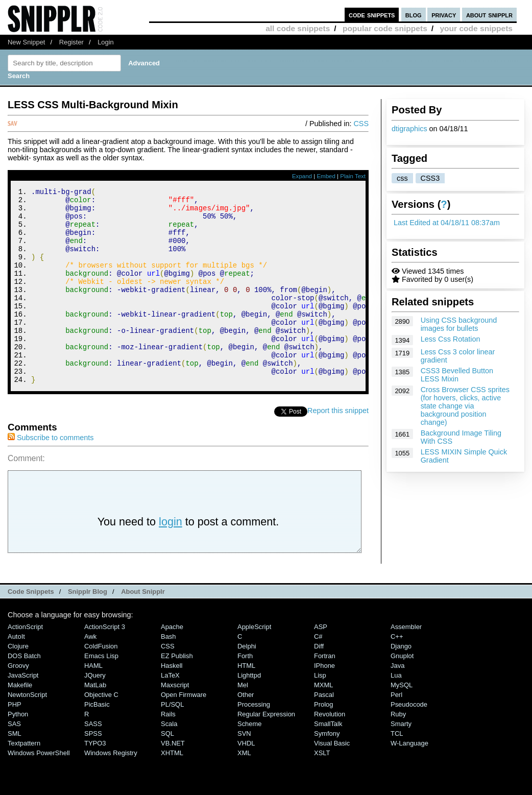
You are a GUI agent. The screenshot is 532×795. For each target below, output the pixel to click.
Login (106, 42)
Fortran (325, 693)
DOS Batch (24, 693)
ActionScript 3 (105, 664)
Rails (168, 751)
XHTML (172, 790)
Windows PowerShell (39, 790)
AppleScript (254, 664)
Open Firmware (184, 731)
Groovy (18, 702)
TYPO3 (95, 780)
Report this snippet (338, 447)
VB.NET (173, 780)
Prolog (323, 741)
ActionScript (25, 664)
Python (18, 751)
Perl (396, 731)
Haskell (172, 702)
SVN (244, 770)
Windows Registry (111, 790)
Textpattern (24, 780)
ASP (321, 664)
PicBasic (97, 741)
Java (397, 702)
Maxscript (175, 722)
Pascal (324, 731)
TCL (397, 770)
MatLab (95, 722)
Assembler (406, 664)
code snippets (372, 15)
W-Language (409, 780)
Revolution (330, 751)
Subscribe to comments (51, 474)
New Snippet (26, 42)
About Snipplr (143, 628)
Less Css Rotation (451, 339)
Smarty (401, 761)
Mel (243, 722)
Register (71, 42)
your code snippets (476, 28)
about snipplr (489, 15)
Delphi (247, 683)
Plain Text (353, 176)
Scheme (250, 761)
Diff (319, 683)
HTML (246, 702)
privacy (444, 15)
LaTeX (170, 712)
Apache (172, 664)
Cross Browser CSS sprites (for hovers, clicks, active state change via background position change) (465, 406)
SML (15, 770)
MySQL (402, 722)
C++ (397, 673)
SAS (14, 761)
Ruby (398, 751)
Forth (245, 693)
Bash (168, 673)
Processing (254, 741)
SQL (167, 770)
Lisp (320, 712)
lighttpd (249, 712)
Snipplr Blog (88, 628)
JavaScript (23, 712)
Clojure (18, 683)
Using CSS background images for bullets (459, 324)
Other (246, 731)
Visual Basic (332, 780)
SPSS (93, 770)
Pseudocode (409, 741)
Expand (302, 176)
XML (244, 790)
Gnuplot (402, 693)
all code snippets (298, 28)
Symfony (327, 770)
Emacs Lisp (101, 693)
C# (318, 673)
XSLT (322, 790)
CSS (361, 124)
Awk (90, 673)
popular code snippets (385, 28)
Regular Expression (266, 751)
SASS (93, 761)
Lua (396, 712)
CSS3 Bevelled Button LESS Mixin (457, 375)
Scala (169, 761)
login (171, 558)
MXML (323, 722)
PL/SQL (172, 741)
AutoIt (16, 673)
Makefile (20, 722)
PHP (15, 741)
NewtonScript (27, 731)
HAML (93, 702)
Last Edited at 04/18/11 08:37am (447, 223)
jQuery (95, 712)
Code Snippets (31, 628)
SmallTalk (328, 761)
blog (414, 15)
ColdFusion (101, 683)
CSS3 (430, 178)
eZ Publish (177, 693)
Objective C (101, 731)
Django (401, 683)
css (402, 178)
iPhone (324, 702)
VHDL (246, 780)
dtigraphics (409, 129)
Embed (326, 176)
